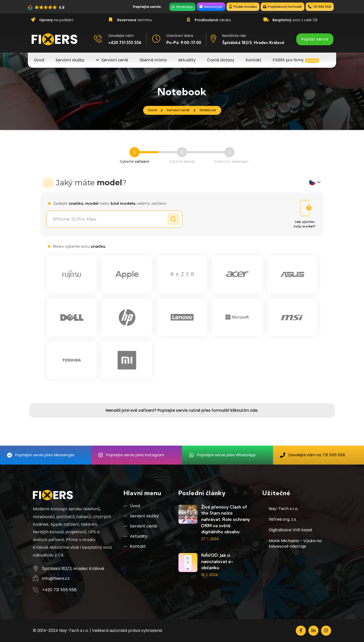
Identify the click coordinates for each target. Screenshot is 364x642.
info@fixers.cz (56, 578)
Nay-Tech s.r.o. (283, 509)
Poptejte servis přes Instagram (135, 455)
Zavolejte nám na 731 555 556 (317, 455)
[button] (47, 8)
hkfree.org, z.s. (283, 519)
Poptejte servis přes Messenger (45, 455)
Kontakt (135, 546)
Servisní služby (141, 516)
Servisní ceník (141, 526)
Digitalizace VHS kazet (291, 530)
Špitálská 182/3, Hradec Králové (253, 42)
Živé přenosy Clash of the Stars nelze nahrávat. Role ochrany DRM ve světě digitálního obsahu (226, 519)
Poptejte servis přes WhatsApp (226, 455)
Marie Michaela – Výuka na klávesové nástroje (295, 544)
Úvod (132, 506)
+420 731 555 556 (125, 42)
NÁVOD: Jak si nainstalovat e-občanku (217, 561)
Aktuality (135, 536)
